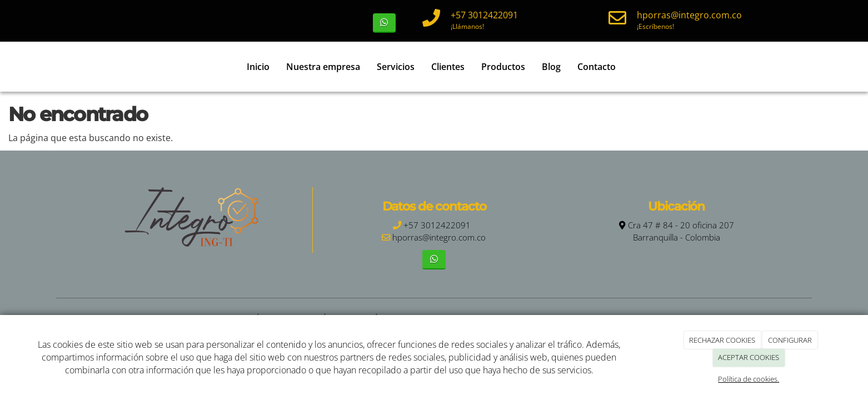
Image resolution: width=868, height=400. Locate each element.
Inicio (258, 67)
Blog (551, 67)
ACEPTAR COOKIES (749, 357)
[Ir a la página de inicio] (62, 67)
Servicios (396, 67)
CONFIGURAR (790, 340)
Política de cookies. (749, 379)
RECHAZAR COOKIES (722, 340)
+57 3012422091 (484, 15)
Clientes (448, 67)
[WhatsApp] (384, 23)
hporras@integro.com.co (689, 15)
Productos (503, 67)
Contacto (597, 67)
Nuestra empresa (323, 67)
